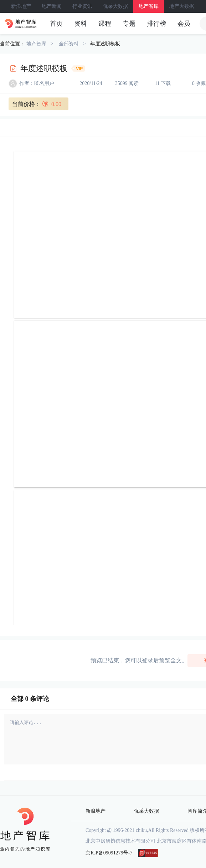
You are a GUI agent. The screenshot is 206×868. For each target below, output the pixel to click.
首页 (56, 24)
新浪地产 (21, 6)
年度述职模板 (105, 44)
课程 (105, 24)
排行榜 (156, 24)
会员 (184, 24)
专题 (129, 24)
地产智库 (149, 6)
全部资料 (69, 44)
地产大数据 (182, 6)
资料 (81, 24)
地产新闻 (52, 6)
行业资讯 (82, 6)
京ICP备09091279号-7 (109, 853)
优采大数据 (115, 6)
